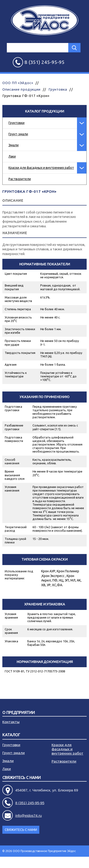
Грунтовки (16, 123)
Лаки (12, 156)
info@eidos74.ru (28, 816)
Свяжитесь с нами (22, 778)
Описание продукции (21, 89)
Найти (74, 48)
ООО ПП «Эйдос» (18, 83)
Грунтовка (58, 89)
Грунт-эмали (18, 134)
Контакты (11, 722)
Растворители (20, 179)
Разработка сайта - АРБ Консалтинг (62, 862)
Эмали (14, 145)
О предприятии (19, 713)
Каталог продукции (44, 111)
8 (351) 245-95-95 (30, 803)
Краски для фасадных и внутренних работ (41, 168)
